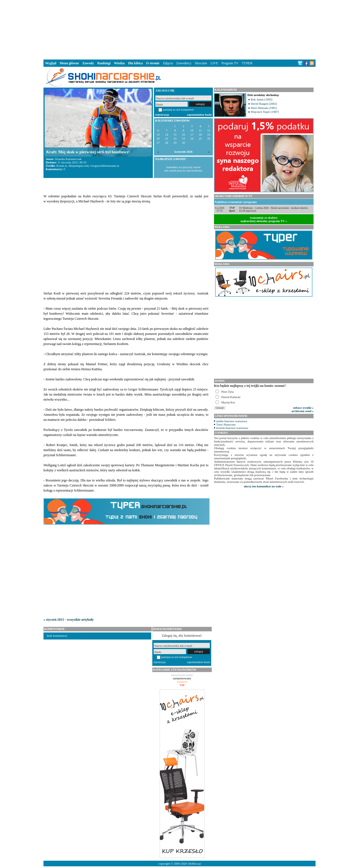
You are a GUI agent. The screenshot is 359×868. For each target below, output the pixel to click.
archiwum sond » (302, 411)
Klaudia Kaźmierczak (68, 159)
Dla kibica (135, 63)
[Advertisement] (179, 29)
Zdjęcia (168, 63)
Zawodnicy (184, 63)
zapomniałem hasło (199, 115)
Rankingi (104, 63)
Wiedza (119, 63)
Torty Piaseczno (226, 424)
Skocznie (201, 63)
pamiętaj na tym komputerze (178, 110)
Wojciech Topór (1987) (265, 112)
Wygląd (51, 63)
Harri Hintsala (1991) (264, 108)
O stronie (153, 63)
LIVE (214, 63)
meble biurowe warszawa (232, 421)
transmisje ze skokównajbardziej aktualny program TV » (264, 219)
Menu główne (69, 63)
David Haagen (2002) (264, 104)
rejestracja (162, 115)
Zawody (88, 63)
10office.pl (194, 864)
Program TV (230, 63)
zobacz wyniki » (303, 408)
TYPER (247, 63)
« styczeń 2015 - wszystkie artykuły (69, 620)
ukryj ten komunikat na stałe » (264, 486)
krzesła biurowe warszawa (232, 428)
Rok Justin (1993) (262, 99)
